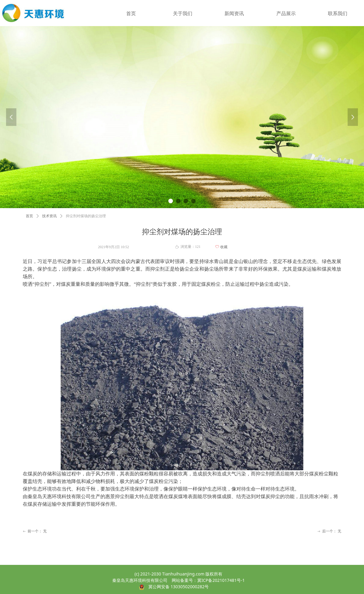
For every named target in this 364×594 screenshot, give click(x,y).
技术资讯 (49, 216)
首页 (29, 216)
